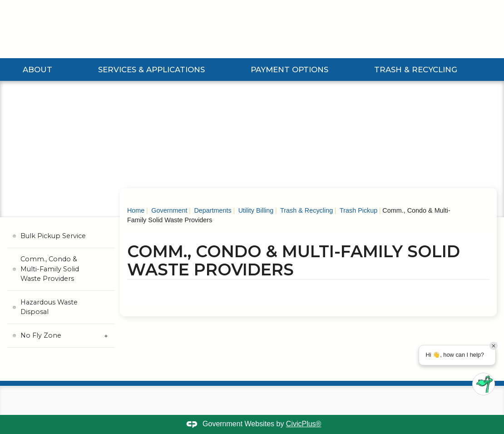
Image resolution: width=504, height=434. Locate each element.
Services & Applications (151, 70)
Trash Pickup (358, 210)
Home (136, 210)
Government (168, 210)
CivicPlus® (304, 424)
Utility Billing (255, 210)
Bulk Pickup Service (53, 236)
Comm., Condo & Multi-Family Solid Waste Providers (50, 269)
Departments (212, 210)
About (37, 70)
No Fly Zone (41, 335)
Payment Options (289, 70)
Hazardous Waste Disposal (49, 307)
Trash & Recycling (416, 70)
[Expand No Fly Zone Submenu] (106, 336)
